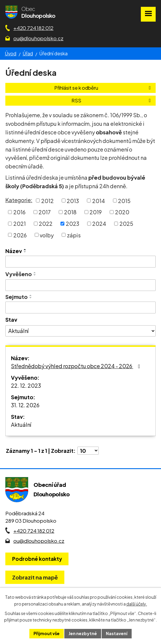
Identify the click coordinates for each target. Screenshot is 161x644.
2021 (20, 224)
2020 (122, 212)
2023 (72, 224)
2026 (20, 235)
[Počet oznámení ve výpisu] (88, 451)
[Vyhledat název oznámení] (80, 262)
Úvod (11, 53)
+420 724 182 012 (33, 28)
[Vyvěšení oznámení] (80, 285)
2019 (96, 212)
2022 (46, 224)
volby (47, 235)
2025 (126, 224)
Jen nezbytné (83, 633)
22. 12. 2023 (26, 385)
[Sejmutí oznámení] (80, 307)
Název (14, 251)
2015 (124, 201)
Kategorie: (19, 200)
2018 (70, 212)
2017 (45, 212)
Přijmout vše (47, 633)
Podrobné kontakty (37, 559)
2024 (99, 224)
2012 (47, 201)
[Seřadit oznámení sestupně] (25, 252)
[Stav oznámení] (80, 331)
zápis (74, 235)
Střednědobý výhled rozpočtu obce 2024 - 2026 (77, 366)
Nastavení (117, 633)
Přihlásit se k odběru (103, 88)
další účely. (137, 604)
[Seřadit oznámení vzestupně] (25, 249)
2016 (19, 212)
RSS (112, 100)
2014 (99, 201)
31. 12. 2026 (25, 405)
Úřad (28, 53)
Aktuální (21, 425)
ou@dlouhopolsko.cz (38, 38)
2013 (73, 201)
